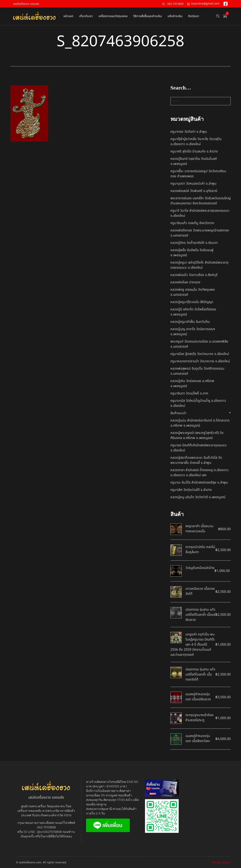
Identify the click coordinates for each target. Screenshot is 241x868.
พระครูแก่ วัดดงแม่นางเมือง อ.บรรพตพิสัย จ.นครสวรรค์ (199, 344)
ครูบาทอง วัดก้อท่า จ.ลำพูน (189, 132)
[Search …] (218, 16)
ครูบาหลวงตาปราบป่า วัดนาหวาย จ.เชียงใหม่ (200, 361)
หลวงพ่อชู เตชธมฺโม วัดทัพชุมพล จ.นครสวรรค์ (193, 292)
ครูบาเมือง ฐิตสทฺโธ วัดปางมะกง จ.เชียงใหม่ (200, 354)
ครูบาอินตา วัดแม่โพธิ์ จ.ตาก (189, 393)
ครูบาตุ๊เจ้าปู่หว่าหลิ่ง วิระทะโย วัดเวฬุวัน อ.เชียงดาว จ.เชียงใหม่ (196, 142)
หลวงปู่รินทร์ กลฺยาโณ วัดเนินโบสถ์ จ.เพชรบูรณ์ (194, 161)
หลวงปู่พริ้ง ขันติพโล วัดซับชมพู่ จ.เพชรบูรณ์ (192, 253)
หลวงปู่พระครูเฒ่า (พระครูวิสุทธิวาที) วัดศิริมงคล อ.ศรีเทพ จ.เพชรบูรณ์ (197, 435)
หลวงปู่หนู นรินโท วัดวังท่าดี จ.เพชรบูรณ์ (198, 497)
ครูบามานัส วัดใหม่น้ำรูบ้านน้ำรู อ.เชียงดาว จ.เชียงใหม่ (198, 403)
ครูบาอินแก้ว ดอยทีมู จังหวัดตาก (192, 223)
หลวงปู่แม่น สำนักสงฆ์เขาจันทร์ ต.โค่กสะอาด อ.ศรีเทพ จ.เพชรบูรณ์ (200, 423)
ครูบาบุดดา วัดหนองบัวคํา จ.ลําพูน (193, 184)
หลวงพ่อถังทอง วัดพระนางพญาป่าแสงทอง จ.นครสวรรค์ (200, 233)
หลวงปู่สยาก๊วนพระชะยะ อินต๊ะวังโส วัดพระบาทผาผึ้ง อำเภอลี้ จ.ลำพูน (196, 460)
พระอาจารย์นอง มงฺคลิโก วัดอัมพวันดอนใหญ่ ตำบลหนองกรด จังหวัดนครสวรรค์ (201, 201)
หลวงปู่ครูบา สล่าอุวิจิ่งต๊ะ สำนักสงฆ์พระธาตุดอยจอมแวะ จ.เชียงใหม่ (199, 265)
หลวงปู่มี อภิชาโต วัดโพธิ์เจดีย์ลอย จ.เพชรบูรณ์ (193, 312)
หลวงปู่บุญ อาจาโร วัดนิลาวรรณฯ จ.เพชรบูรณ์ (193, 332)
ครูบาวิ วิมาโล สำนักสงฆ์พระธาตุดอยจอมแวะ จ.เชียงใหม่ (200, 213)
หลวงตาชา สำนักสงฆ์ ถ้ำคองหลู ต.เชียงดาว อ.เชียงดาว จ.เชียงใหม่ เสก (199, 473)
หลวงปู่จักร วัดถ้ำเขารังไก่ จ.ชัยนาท (194, 243)
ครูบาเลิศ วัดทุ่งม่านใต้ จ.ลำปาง (191, 490)
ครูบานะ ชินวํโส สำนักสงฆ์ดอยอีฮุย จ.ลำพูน (199, 483)
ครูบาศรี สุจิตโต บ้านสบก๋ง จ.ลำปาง (194, 151)
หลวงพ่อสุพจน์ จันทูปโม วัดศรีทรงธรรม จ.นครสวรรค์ (197, 371)
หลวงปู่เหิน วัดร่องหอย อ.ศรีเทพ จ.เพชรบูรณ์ (192, 384)
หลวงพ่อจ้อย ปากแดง (185, 282)
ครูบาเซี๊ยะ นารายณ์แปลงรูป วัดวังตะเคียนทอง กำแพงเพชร (198, 174)
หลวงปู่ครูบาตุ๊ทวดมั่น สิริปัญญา (192, 302)
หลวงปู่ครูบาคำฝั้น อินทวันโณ (190, 322)
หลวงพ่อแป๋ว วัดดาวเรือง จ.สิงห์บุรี (194, 275)
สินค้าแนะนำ (178, 413)
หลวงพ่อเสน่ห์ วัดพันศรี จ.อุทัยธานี (194, 191)
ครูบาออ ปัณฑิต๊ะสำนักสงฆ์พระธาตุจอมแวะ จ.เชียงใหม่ (199, 448)
